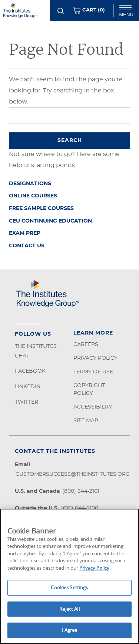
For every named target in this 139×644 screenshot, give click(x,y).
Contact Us (27, 246)
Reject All (69, 609)
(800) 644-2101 (81, 491)
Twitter (27, 402)
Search (70, 140)
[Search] (61, 11)
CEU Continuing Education (50, 221)
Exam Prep (25, 233)
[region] (69, 576)
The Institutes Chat (36, 351)
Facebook (30, 371)
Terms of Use (93, 372)
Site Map (86, 421)
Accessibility (93, 407)
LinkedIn (28, 387)
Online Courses (33, 196)
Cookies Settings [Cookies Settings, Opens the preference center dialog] (69, 587)
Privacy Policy (95, 358)
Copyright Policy (89, 389)
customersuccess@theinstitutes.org (73, 474)
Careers (86, 345)
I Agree (70, 630)
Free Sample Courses (41, 209)
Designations (30, 184)
